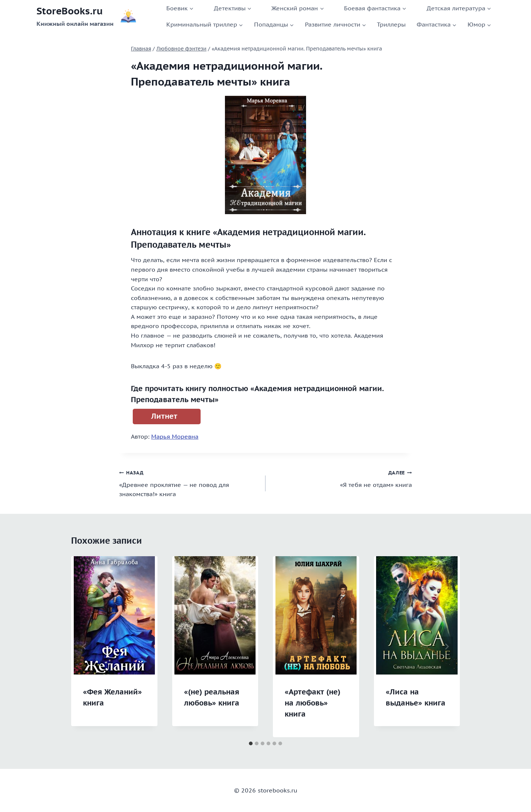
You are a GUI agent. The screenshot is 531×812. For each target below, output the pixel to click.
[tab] (251, 743)
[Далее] (447, 647)
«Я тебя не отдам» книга (342, 478)
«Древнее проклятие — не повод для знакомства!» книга (189, 483)
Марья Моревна (175, 436)
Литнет (164, 416)
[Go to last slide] (84, 647)
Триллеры (391, 24)
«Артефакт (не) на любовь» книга (313, 703)
